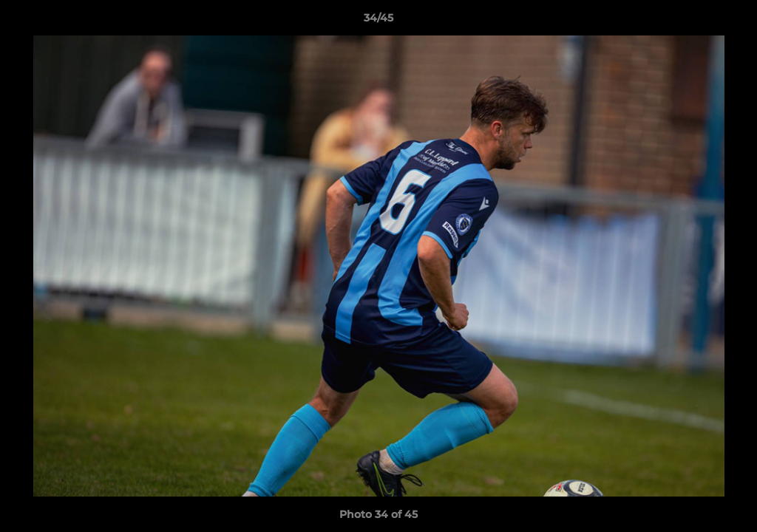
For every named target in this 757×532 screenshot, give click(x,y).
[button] (730, 21)
